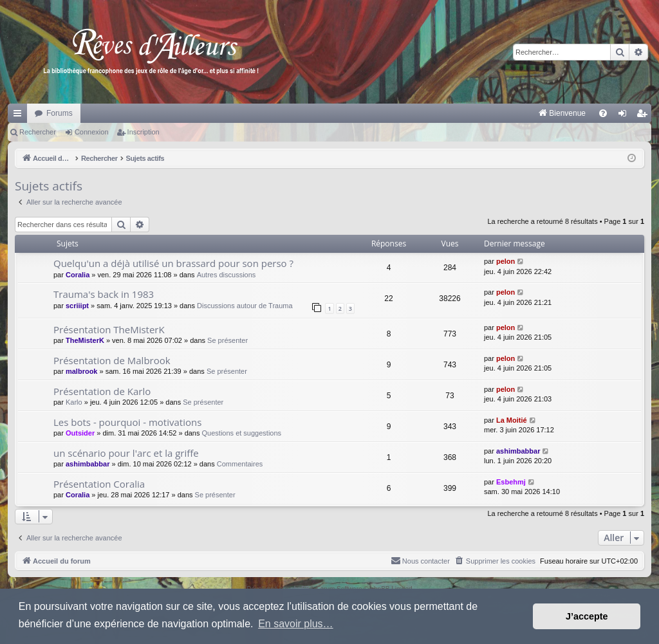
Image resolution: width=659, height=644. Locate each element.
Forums (60, 113)
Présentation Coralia (99, 484)
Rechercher (38, 132)
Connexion (92, 132)
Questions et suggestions (242, 433)
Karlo (74, 402)
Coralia (78, 275)
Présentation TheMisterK (109, 329)
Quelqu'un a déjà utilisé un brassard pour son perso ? (173, 263)
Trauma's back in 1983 (104, 294)
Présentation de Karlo (102, 391)
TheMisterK (85, 340)
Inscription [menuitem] (645, 116)
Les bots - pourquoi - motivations (127, 422)
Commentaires (240, 464)
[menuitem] (428, 113)
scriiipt (77, 306)
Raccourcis (20, 116)
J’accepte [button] (587, 616)
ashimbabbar (88, 464)
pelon (506, 261)
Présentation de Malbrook (112, 360)
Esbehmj (511, 482)
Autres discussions (227, 275)
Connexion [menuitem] (625, 116)
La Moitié (512, 420)
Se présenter (227, 340)
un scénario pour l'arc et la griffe (126, 453)
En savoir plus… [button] (296, 624)
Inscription (144, 132)
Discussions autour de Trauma (245, 306)
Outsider (80, 433)
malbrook (82, 371)
